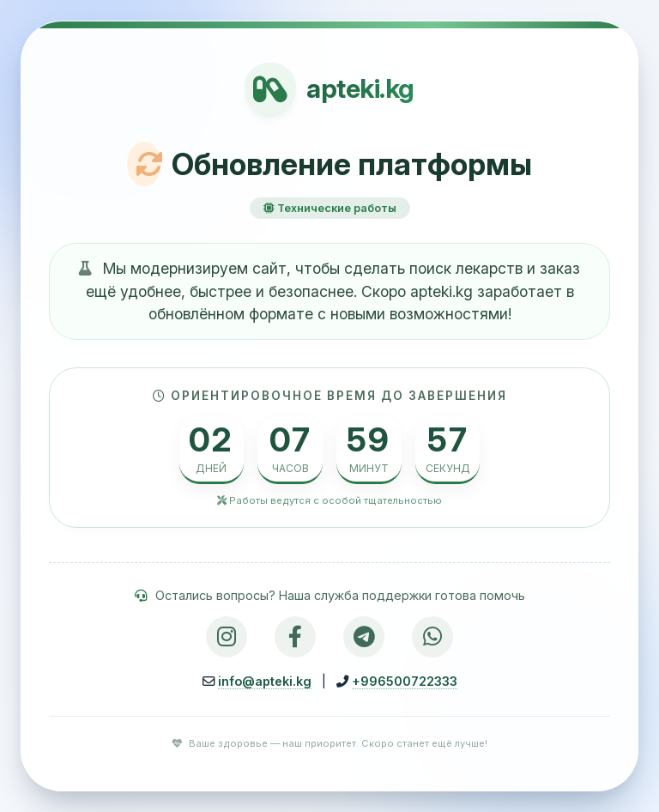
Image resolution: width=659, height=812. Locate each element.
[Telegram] (364, 637)
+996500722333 (405, 681)
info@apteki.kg (265, 681)
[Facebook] (295, 637)
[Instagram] (227, 637)
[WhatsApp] (432, 637)
